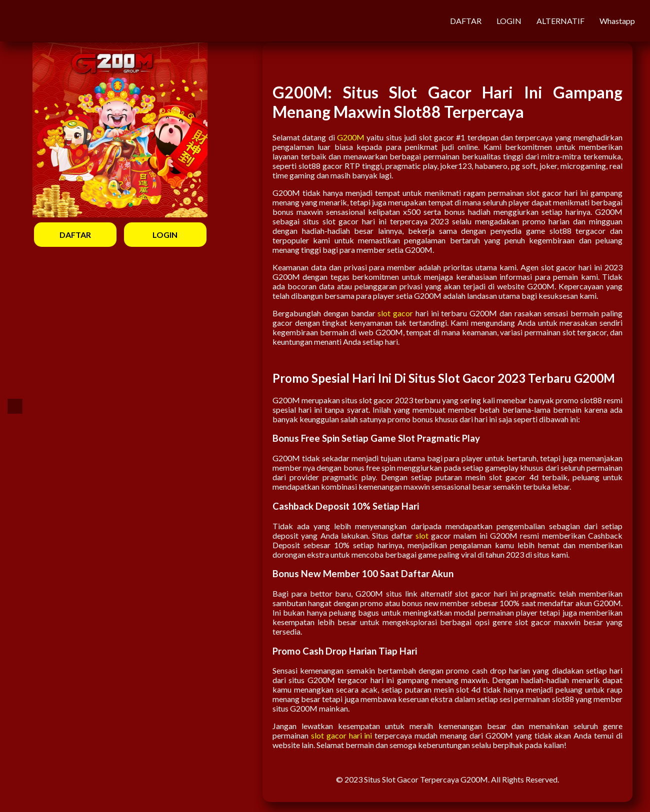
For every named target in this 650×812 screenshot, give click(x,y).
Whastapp (617, 21)
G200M (351, 137)
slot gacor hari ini (342, 735)
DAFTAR (466, 21)
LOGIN (509, 21)
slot (422, 535)
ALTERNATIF (560, 21)
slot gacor (395, 313)
